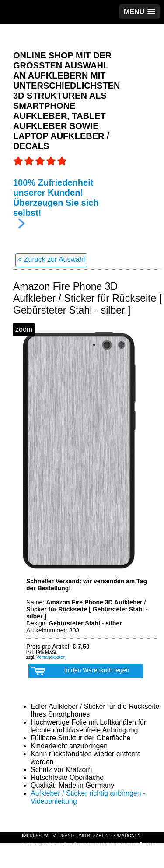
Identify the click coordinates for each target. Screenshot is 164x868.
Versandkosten (51, 657)
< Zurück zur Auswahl (51, 259)
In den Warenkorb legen (80, 672)
